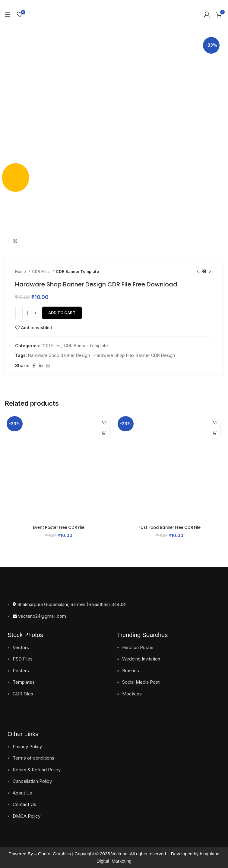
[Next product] (210, 272)
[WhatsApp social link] (48, 366)
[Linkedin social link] (41, 366)
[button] (104, 433)
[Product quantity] (27, 313)
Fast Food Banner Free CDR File (169, 527)
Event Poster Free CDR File (59, 527)
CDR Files (41, 271)
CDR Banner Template (77, 271)
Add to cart (62, 313)
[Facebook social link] (34, 366)
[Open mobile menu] (8, 14)
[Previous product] (198, 272)
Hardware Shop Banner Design (59, 355)
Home (21, 271)
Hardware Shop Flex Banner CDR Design (134, 355)
